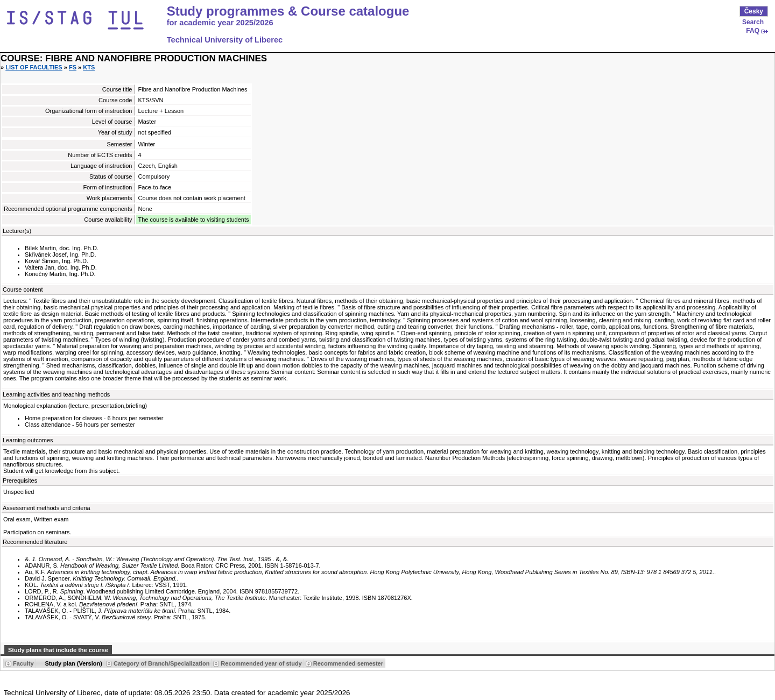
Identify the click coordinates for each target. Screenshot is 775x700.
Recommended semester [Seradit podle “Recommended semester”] (348, 663)
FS (73, 67)
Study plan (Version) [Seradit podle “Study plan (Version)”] (74, 663)
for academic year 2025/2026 (220, 23)
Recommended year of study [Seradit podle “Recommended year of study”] (261, 663)
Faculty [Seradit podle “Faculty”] (23, 663)
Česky (754, 11)
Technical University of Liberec (225, 40)
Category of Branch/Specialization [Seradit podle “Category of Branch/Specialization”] (161, 663)
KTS (89, 67)
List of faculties (34, 67)
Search (753, 22)
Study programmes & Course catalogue (288, 11)
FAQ (753, 31)
